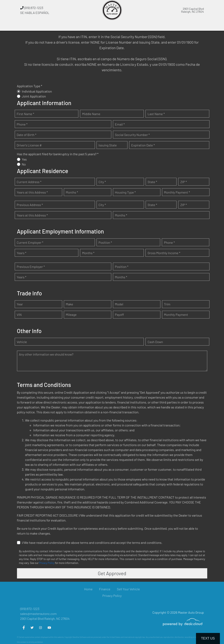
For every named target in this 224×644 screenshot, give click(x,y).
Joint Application (34, 96)
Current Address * (29, 182)
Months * (72, 192)
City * (102, 182)
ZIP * (183, 182)
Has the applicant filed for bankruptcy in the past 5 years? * (58, 154)
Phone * (22, 124)
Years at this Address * (32, 192)
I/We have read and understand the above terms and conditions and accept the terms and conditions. (92, 543)
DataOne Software (80, 637)
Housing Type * (125, 192)
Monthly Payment (176, 315)
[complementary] (212, 632)
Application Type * (30, 86)
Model (119, 304)
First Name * (26, 114)
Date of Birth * (27, 135)
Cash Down (155, 342)
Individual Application (37, 91)
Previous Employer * (31, 267)
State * (153, 182)
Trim (167, 304)
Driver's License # (29, 145)
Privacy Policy (47, 563)
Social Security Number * (132, 135)
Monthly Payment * (177, 192)
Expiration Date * (143, 145)
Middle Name (91, 114)
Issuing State (108, 145)
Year (20, 304)
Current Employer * (30, 242)
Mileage (71, 315)
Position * (105, 242)
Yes (24, 159)
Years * (22, 253)
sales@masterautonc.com (38, 614)
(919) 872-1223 (32, 8)
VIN (19, 315)
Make (70, 304)
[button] (81, 26)
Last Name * (156, 114)
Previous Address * (30, 205)
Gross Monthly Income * (164, 253)
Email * (120, 124)
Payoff (119, 315)
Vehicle (22, 342)
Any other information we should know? (46, 354)
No (24, 164)
